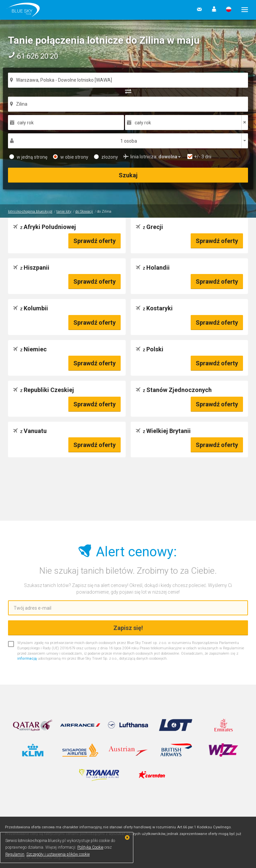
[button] (214, 10)
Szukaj (128, 175)
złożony (106, 157)
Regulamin (15, 854)
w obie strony (71, 157)
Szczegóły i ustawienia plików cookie (58, 854)
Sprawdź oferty (94, 241)
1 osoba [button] (129, 141)
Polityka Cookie (90, 847)
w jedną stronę (28, 157)
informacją (27, 658)
